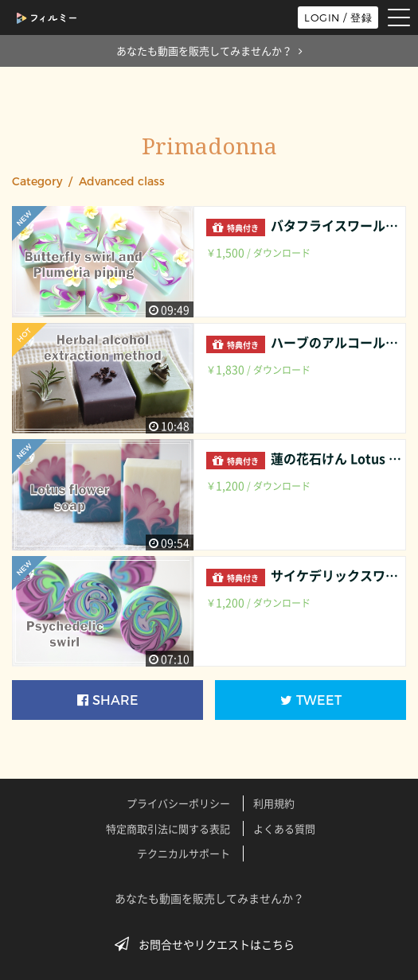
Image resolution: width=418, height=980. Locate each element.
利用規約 (274, 803)
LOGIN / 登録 (338, 17)
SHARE (108, 700)
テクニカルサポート (184, 853)
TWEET (311, 700)
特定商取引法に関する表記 (168, 828)
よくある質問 (284, 828)
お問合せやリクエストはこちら (209, 944)
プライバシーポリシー (178, 803)
